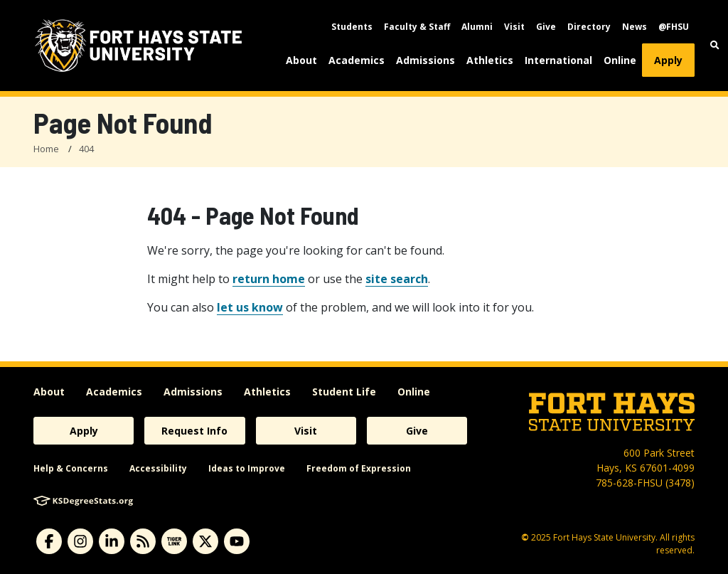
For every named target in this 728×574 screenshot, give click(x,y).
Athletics (490, 60)
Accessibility (158, 468)
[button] (715, 45)
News (635, 27)
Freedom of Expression (359, 468)
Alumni (477, 27)
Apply (668, 60)
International (558, 60)
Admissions (425, 60)
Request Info (194, 431)
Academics (357, 60)
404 (86, 149)
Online (620, 60)
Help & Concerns (71, 468)
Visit (514, 27)
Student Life (344, 392)
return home (269, 279)
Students (352, 27)
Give (546, 27)
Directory (589, 27)
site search (397, 279)
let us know (250, 307)
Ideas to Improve (247, 468)
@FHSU (674, 27)
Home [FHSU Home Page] (46, 149)
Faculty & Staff (417, 27)
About (301, 60)
